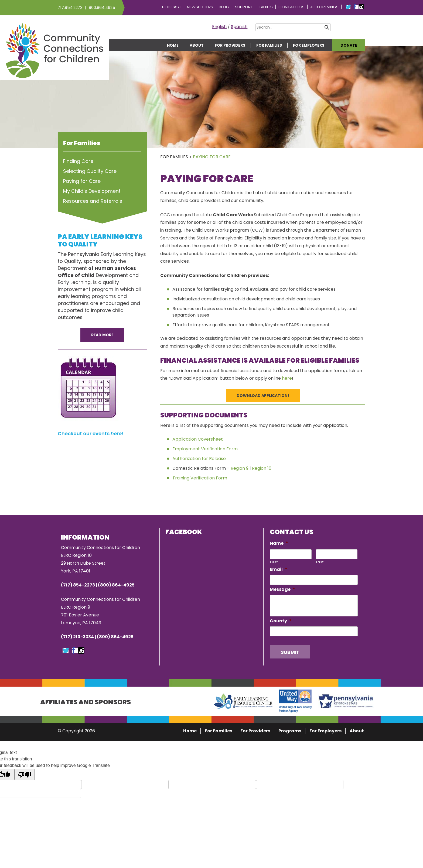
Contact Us (291, 7)
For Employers (309, 45)
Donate (349, 45)
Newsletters (200, 7)
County (281, 621)
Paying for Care (212, 157)
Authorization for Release (199, 459)
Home (173, 45)
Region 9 (240, 468)
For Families (269, 45)
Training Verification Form (200, 478)
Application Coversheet (198, 439)
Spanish (239, 27)
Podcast (172, 7)
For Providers (230, 45)
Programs (290, 731)
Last (320, 562)
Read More (102, 335)
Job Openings (324, 7)
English (219, 27)
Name (279, 543)
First (274, 562)
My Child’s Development (92, 191)
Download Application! (263, 396)
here (287, 378)
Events (266, 7)
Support (244, 7)
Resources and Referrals (93, 201)
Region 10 (262, 468)
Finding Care (78, 161)
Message (282, 590)
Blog (224, 7)
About (197, 45)
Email (279, 570)
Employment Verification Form (205, 449)
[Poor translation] (25, 774)
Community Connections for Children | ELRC (55, 50)
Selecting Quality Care (90, 171)
